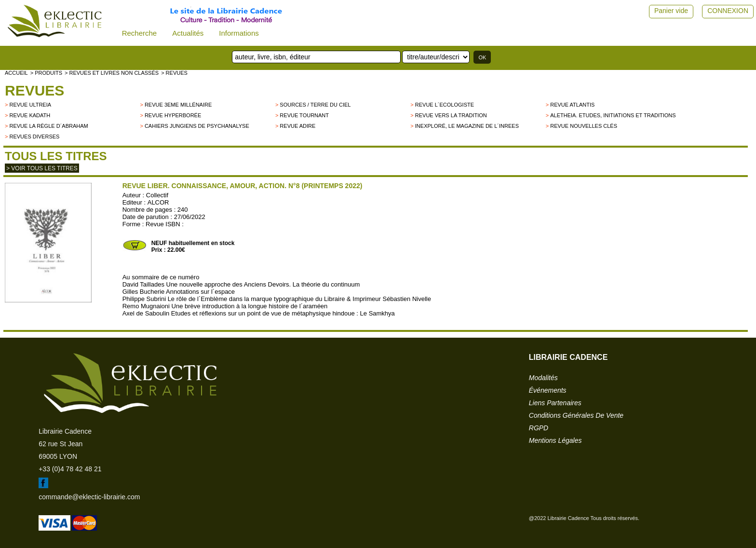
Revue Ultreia (30, 105)
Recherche (140, 33)
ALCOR (158, 202)
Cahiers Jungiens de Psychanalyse (197, 126)
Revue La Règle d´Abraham (48, 126)
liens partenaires (555, 403)
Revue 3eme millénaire (178, 105)
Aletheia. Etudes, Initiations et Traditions (613, 115)
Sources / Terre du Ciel (315, 105)
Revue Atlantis (572, 105)
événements (548, 390)
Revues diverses (34, 137)
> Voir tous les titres (42, 168)
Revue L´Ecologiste (445, 105)
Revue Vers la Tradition (451, 115)
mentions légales (555, 440)
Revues (34, 90)
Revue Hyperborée (173, 115)
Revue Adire (297, 126)
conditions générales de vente (576, 415)
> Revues (174, 73)
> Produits (46, 73)
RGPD (539, 428)
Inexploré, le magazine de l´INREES (467, 126)
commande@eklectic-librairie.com (89, 497)
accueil (16, 73)
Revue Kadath (30, 115)
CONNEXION (728, 11)
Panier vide (671, 11)
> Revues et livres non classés (112, 73)
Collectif (157, 195)
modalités (543, 378)
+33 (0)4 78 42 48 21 (70, 469)
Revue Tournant (304, 115)
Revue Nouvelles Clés (584, 126)
